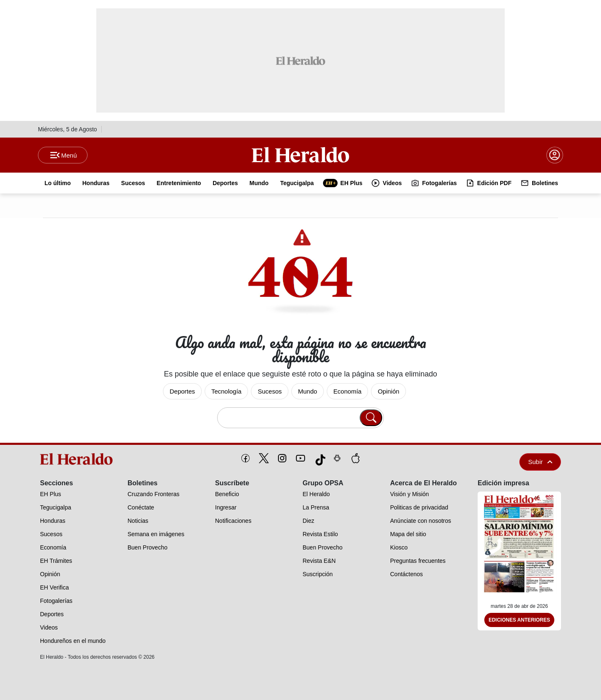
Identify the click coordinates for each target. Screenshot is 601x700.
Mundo (308, 391)
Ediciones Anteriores (519, 620)
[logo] (79, 459)
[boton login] (555, 155)
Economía (348, 391)
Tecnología (227, 391)
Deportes (182, 391)
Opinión (388, 391)
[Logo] (300, 155)
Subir (540, 462)
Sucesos (270, 391)
